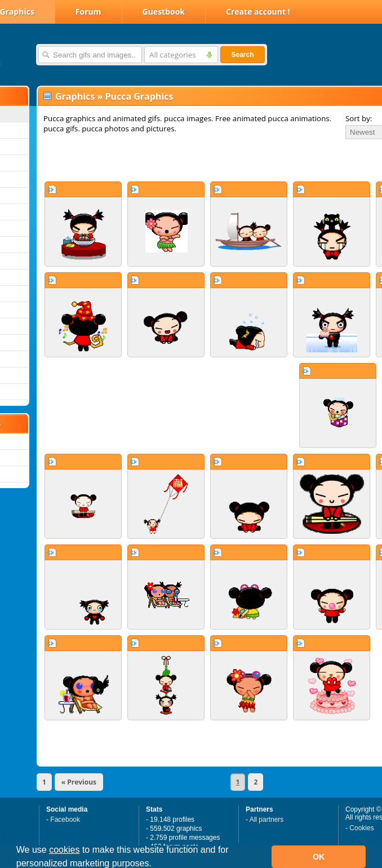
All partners (267, 820)
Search (242, 55)
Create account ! (258, 12)
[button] (156, 865)
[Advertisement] (170, 160)
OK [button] (319, 857)
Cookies (361, 828)
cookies (64, 850)
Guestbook (164, 12)
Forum (88, 12)
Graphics (75, 96)
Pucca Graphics (139, 96)
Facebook (65, 820)
